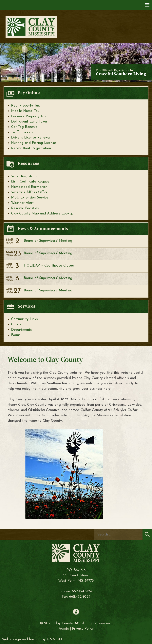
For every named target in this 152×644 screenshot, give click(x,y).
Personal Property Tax (28, 116)
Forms (16, 335)
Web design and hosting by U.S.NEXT (32, 639)
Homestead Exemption (29, 187)
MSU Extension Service (30, 198)
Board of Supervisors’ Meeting (48, 241)
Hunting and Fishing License (34, 143)
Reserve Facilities (25, 208)
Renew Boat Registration (31, 148)
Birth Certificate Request (31, 182)
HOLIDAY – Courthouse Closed (49, 266)
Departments (21, 330)
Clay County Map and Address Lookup (42, 214)
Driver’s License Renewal (31, 138)
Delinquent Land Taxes (29, 122)
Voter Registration (26, 176)
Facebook (76, 612)
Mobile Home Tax (25, 111)
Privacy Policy (83, 629)
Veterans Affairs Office (29, 192)
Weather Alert (22, 203)
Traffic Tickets (22, 132)
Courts (16, 324)
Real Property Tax (25, 106)
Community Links (24, 319)
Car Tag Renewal (25, 127)
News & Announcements (43, 228)
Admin (64, 629)
